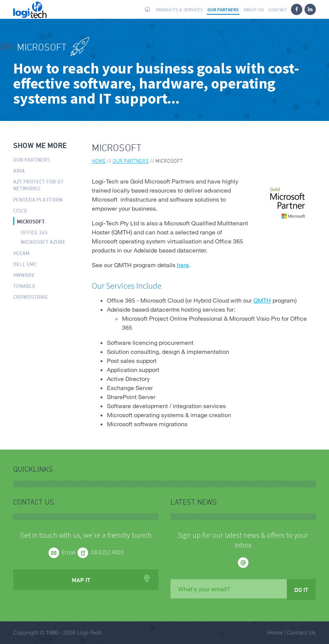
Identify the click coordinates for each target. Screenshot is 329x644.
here (183, 265)
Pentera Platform (38, 200)
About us (254, 9)
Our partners (223, 9)
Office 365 (34, 232)
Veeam (21, 253)
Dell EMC (25, 264)
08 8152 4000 (107, 552)
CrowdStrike (31, 297)
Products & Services (179, 9)
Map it (81, 580)
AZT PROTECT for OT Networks (38, 185)
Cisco (20, 210)
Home (148, 9)
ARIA (19, 171)
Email (69, 552)
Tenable (24, 286)
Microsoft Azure (43, 242)
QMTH (262, 300)
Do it (301, 590)
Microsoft (31, 221)
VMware (24, 275)
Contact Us (301, 632)
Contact (278, 9)
